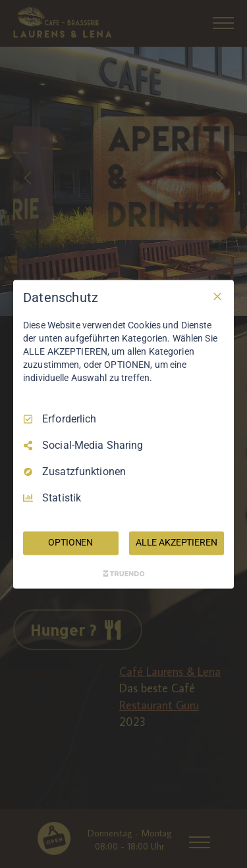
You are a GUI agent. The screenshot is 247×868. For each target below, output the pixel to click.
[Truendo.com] (124, 573)
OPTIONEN (70, 542)
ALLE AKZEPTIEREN (177, 542)
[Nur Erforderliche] (217, 296)
